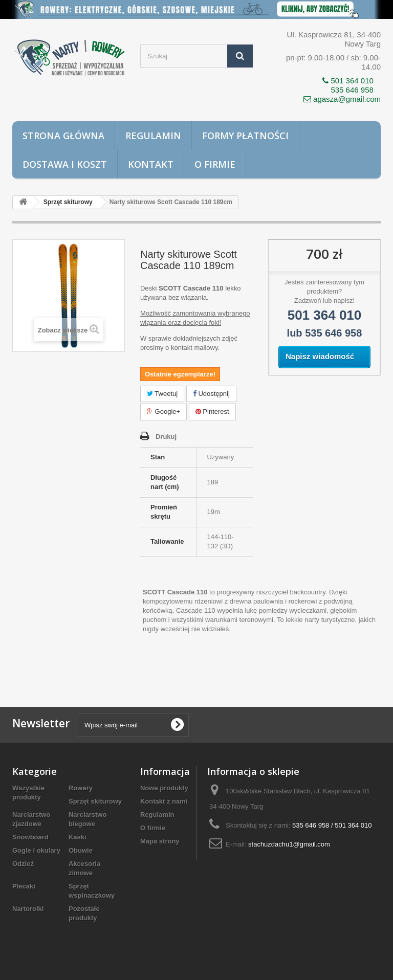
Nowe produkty (164, 788)
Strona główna (63, 136)
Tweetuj (162, 394)
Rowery (81, 788)
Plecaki (24, 886)
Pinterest (212, 411)
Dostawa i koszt (65, 164)
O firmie (215, 164)
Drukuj (166, 437)
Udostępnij (211, 394)
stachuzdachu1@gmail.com (289, 844)
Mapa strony (160, 841)
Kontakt (151, 164)
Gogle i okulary (36, 850)
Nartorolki (28, 909)
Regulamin (153, 136)
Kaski (78, 837)
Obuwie (81, 850)
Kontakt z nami (164, 801)
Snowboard (30, 837)
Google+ (163, 411)
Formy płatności (245, 136)
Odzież (23, 864)
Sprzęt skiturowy (95, 801)
